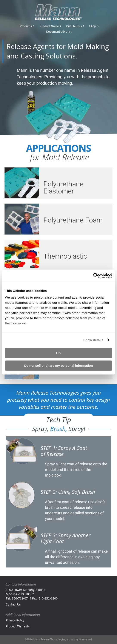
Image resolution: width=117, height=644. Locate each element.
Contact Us (13, 604)
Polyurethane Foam (73, 220)
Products (26, 26)
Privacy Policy (15, 620)
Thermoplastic (65, 256)
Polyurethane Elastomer (63, 188)
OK (59, 353)
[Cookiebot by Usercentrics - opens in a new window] (93, 276)
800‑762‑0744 (21, 598)
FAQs (93, 26)
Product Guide (49, 26)
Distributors (74, 26)
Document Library (58, 32)
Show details (93, 340)
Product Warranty (18, 626)
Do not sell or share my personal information (58, 366)
